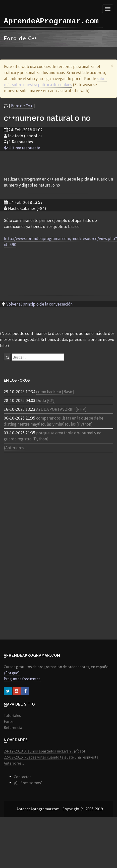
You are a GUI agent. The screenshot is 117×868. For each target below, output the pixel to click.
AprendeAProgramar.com (51, 21)
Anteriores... (14, 763)
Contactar (22, 777)
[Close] (112, 66)
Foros (9, 721)
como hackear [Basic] (55, 392)
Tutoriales (12, 715)
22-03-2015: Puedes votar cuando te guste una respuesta (51, 757)
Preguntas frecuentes (22, 679)
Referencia (13, 728)
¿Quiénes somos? (28, 783)
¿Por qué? (12, 673)
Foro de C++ (22, 106)
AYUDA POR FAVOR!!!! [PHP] (61, 409)
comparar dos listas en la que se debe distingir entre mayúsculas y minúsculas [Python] (54, 421)
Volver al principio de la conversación (39, 304)
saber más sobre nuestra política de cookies (55, 82)
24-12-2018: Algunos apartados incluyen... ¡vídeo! (44, 751)
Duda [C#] (45, 400)
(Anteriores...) (16, 448)
